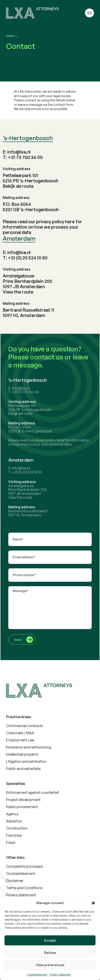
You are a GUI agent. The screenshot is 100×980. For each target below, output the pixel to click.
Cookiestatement (37, 975)
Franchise (14, 835)
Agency (12, 814)
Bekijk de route (18, 186)
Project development (23, 800)
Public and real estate (23, 769)
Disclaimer (15, 881)
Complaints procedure (24, 866)
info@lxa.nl (19, 152)
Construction (17, 828)
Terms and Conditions (24, 888)
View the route (18, 292)
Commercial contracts (25, 726)
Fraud (11, 842)
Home (10, 36)
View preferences (50, 965)
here (70, 222)
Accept (50, 940)
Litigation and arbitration (26, 761)
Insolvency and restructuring (29, 747)
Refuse (50, 953)
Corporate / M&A (20, 733)
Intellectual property (22, 754)
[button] (93, 903)
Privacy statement (60, 975)
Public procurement (22, 807)
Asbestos (14, 821)
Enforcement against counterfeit (33, 792)
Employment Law (20, 740)
